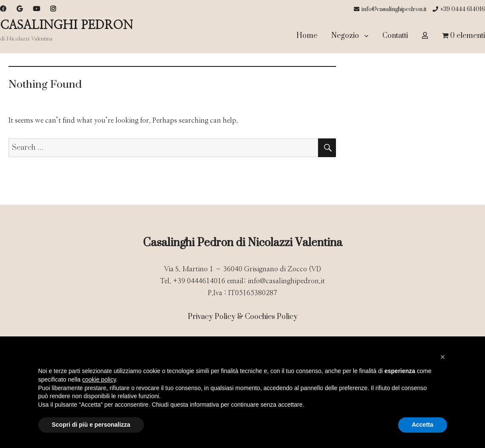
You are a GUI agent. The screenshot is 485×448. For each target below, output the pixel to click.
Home (307, 36)
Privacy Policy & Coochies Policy (243, 317)
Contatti (395, 36)
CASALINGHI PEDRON (66, 26)
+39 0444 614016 (459, 9)
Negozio (345, 36)
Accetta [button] (423, 425)
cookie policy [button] (99, 379)
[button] (443, 357)
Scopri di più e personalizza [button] (91, 425)
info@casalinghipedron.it (390, 9)
